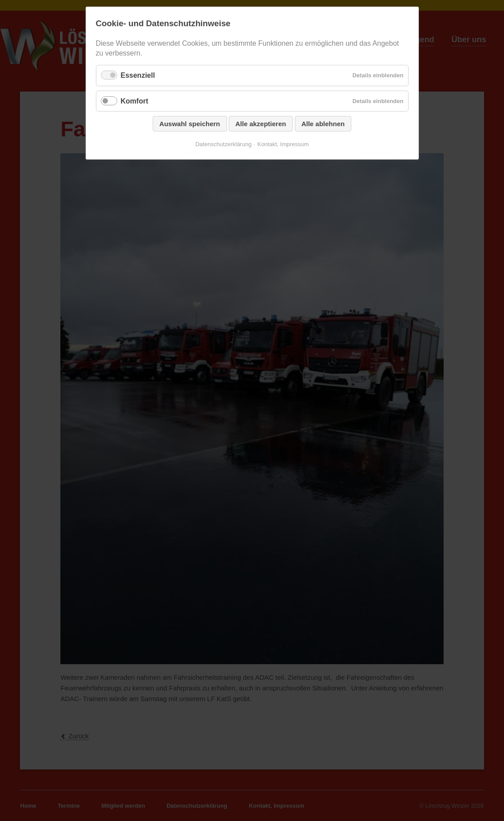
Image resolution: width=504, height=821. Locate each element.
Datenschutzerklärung (223, 144)
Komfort (135, 101)
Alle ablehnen (323, 124)
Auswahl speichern (190, 124)
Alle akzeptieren (261, 124)
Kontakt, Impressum (283, 144)
